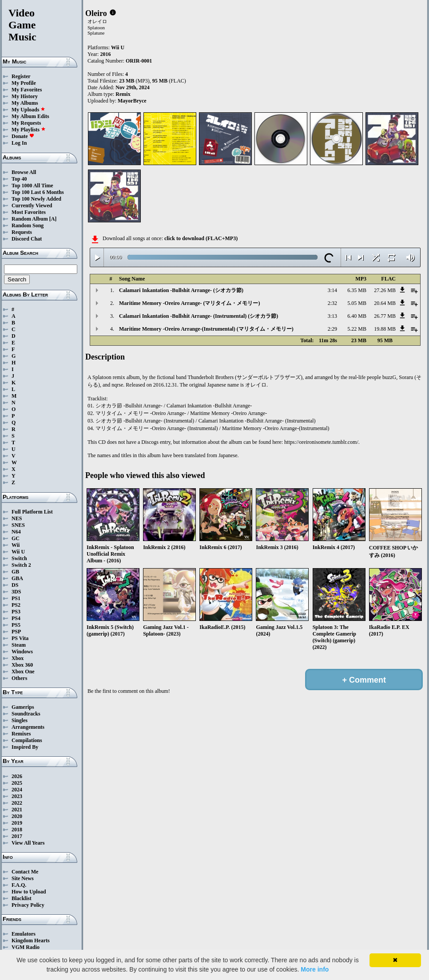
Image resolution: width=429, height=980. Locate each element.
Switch (19, 558)
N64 (16, 532)
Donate (23, 136)
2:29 (332, 329)
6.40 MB (357, 316)
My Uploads (28, 110)
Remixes (21, 734)
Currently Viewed (32, 205)
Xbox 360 (22, 665)
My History (25, 96)
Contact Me (25, 872)
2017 (17, 836)
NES (17, 518)
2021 (17, 810)
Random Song (28, 225)
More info (315, 969)
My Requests (26, 123)
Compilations (27, 740)
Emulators (24, 934)
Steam (19, 645)
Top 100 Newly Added (36, 199)
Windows (22, 652)
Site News (23, 878)
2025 (17, 783)
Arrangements (28, 727)
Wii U (18, 552)
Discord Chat (27, 239)
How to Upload (29, 892)
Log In (19, 143)
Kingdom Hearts (31, 940)
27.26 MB (385, 290)
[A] (53, 219)
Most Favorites (29, 212)
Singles (20, 720)
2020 (17, 816)
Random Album (30, 219)
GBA (17, 578)
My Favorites (27, 90)
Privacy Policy (28, 905)
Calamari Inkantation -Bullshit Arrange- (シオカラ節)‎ (181, 290)
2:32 (332, 303)
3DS (16, 592)
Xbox (18, 658)
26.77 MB (385, 316)
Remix (123, 94)
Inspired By (25, 747)
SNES (18, 525)
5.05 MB (357, 303)
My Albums (25, 103)
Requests (22, 232)
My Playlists (29, 130)
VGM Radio (26, 947)
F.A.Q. (19, 885)
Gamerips (23, 707)
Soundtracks (26, 714)
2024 (17, 790)
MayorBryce (132, 101)
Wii (16, 545)
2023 (17, 796)
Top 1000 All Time (32, 186)
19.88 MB (385, 329)
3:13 (332, 316)
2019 (17, 823)
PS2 (16, 605)
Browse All (24, 172)
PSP (16, 632)
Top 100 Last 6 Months (38, 192)
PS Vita (20, 638)
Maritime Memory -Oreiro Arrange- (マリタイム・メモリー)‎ (189, 303)
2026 (17, 776)
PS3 (16, 612)
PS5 (16, 625)
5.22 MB (357, 329)
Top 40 (19, 179)
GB (15, 572)
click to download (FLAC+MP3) (201, 238)
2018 (17, 830)
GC (16, 538)
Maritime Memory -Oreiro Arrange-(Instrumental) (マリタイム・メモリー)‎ (206, 329)
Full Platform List (32, 512)
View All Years (28, 843)
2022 (17, 803)
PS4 (16, 618)
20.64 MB (385, 303)
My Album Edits (30, 116)
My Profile (24, 83)
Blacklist (22, 898)
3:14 (332, 290)
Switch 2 (21, 565)
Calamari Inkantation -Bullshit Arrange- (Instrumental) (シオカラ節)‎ (199, 316)
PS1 (16, 598)
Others (19, 678)
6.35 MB (357, 290)
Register (21, 76)
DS (15, 585)
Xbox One (23, 672)
